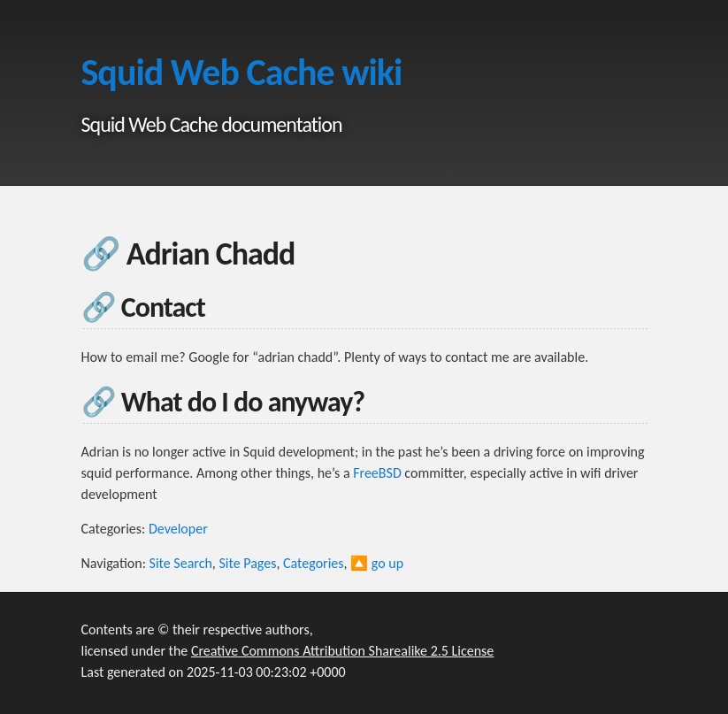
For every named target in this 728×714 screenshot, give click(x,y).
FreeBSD (377, 473)
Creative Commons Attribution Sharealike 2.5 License (342, 651)
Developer (178, 529)
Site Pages (247, 563)
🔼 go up (377, 563)
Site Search (181, 563)
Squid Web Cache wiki (242, 72)
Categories (314, 563)
